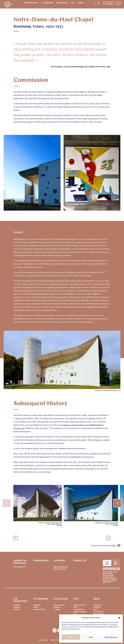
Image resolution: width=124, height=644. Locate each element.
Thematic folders (40, 609)
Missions (17, 607)
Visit (73, 3)
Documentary (98, 611)
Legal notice (43, 640)
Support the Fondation (20, 562)
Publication (98, 605)
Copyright (59, 560)
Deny (91, 637)
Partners (17, 609)
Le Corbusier (47, 3)
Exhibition (97, 607)
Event (95, 609)
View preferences (111, 637)
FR (118, 3)
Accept (71, 637)
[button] (119, 618)
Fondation (17, 605)
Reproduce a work (60, 569)
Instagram (55, 630)
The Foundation (31, 3)
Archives (57, 609)
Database (57, 607)
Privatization (41, 560)
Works (36, 607)
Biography (37, 605)
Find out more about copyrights (106, 545)
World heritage (99, 614)
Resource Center (59, 605)
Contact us (80, 560)
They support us (19, 567)
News (81, 3)
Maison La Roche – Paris (80, 606)
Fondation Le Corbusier (8, 5)
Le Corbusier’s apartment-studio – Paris (80, 611)
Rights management (61, 567)
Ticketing (108, 3)
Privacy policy (55, 640)
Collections (62, 3)
